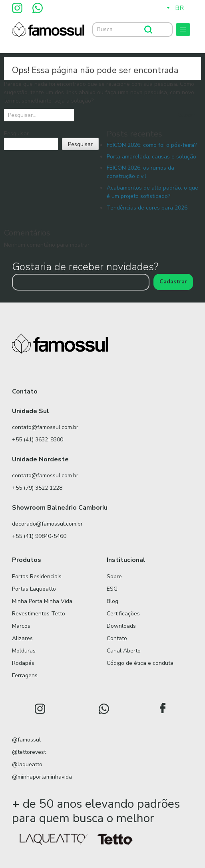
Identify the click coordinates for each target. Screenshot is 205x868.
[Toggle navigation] (183, 30)
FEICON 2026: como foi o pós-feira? (152, 145)
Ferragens (25, 675)
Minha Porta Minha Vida (42, 601)
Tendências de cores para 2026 (147, 208)
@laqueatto (27, 764)
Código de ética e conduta (140, 663)
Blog (112, 601)
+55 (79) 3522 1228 (37, 488)
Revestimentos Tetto (39, 614)
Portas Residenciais (37, 576)
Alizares (22, 638)
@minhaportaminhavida (42, 777)
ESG (112, 589)
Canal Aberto (124, 651)
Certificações (123, 614)
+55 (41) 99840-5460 (39, 536)
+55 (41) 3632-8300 (38, 440)
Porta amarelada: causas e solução (151, 157)
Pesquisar (16, 133)
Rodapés (23, 663)
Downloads (121, 626)
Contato (117, 638)
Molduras (24, 651)
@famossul (26, 740)
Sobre (114, 576)
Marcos (21, 626)
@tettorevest (29, 752)
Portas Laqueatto (34, 589)
